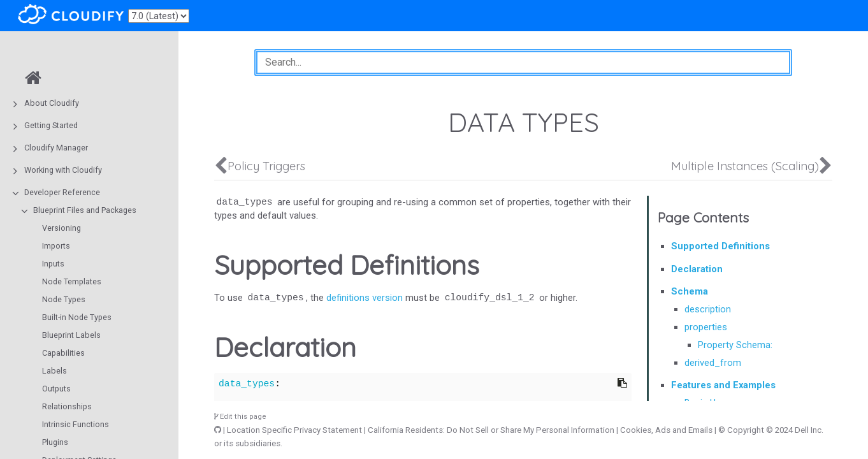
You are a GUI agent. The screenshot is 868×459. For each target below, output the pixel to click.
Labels (54, 371)
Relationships (67, 406)
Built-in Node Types (77, 317)
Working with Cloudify (63, 170)
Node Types (64, 299)
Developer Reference (62, 192)
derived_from (713, 363)
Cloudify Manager (56, 148)
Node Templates (72, 281)
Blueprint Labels (71, 335)
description (708, 309)
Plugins (55, 442)
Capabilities (63, 353)
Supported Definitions (720, 246)
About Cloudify (52, 103)
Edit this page (240, 417)
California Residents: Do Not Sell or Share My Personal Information (491, 430)
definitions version (365, 298)
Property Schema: (735, 345)
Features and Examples (723, 385)
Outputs (56, 389)
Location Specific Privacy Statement (294, 430)
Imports (56, 246)
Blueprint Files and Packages (85, 210)
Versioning (61, 228)
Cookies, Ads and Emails (666, 430)
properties (706, 327)
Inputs (53, 264)
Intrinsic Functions (76, 424)
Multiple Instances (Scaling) (745, 166)
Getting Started (51, 125)
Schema (690, 291)
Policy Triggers (266, 166)
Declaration (697, 269)
